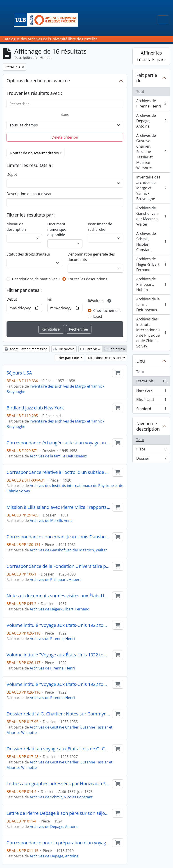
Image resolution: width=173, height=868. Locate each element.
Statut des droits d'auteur (28, 254)
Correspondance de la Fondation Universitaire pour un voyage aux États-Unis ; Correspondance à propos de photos (58, 566)
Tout (140, 91)
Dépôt (12, 174)
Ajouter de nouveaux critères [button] (34, 153)
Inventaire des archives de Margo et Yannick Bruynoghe (151, 188)
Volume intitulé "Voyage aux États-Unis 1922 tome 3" (58, 625)
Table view (115, 349)
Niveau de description (16, 227)
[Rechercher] (65, 104)
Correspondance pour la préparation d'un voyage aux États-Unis (58, 843)
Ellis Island (151, 401)
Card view (90, 349)
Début (12, 299)
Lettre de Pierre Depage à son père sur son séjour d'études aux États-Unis (58, 813)
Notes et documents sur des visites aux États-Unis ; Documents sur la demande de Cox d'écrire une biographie (58, 596)
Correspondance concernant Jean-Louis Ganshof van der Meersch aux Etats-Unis (58, 537)
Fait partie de (147, 78)
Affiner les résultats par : (151, 56)
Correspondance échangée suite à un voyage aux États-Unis (58, 443)
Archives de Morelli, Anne (51, 521)
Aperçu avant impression (26, 349)
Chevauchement (107, 311)
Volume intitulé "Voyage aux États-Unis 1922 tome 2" (58, 655)
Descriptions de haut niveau (36, 279)
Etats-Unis (151, 382)
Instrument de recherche (100, 227)
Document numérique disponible (57, 229)
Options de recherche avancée (38, 81)
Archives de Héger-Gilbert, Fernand (60, 609)
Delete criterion (65, 137)
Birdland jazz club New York (35, 408)
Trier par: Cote (68, 358)
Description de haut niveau (30, 194)
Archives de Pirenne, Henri (52, 639)
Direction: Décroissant (105, 358)
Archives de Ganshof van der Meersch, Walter (68, 550)
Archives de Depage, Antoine (54, 827)
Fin (50, 299)
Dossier (151, 459)
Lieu (141, 361)
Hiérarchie (64, 349)
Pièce (151, 450)
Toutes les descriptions (88, 279)
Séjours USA (19, 373)
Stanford (151, 410)
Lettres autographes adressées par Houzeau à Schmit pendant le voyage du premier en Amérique (58, 784)
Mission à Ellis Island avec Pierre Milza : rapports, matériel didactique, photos (58, 507)
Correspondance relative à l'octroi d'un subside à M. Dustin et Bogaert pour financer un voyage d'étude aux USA (58, 472)
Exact (98, 316)
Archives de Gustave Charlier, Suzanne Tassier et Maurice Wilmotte (151, 152)
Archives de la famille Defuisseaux (58, 456)
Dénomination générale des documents (91, 257)
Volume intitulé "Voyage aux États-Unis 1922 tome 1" (58, 684)
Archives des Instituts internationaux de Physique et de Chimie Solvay (151, 333)
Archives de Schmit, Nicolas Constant (61, 797)
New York (151, 391)
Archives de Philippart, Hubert (55, 580)
